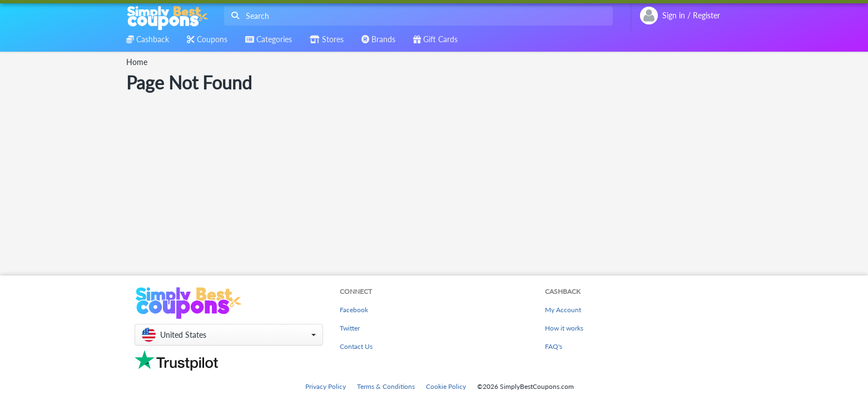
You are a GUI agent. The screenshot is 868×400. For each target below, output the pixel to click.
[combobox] (416, 16)
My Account (563, 310)
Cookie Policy (446, 386)
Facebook (354, 310)
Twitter (350, 328)
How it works (564, 328)
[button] (229, 335)
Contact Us (356, 346)
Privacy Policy (326, 386)
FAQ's (554, 346)
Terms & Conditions (386, 386)
